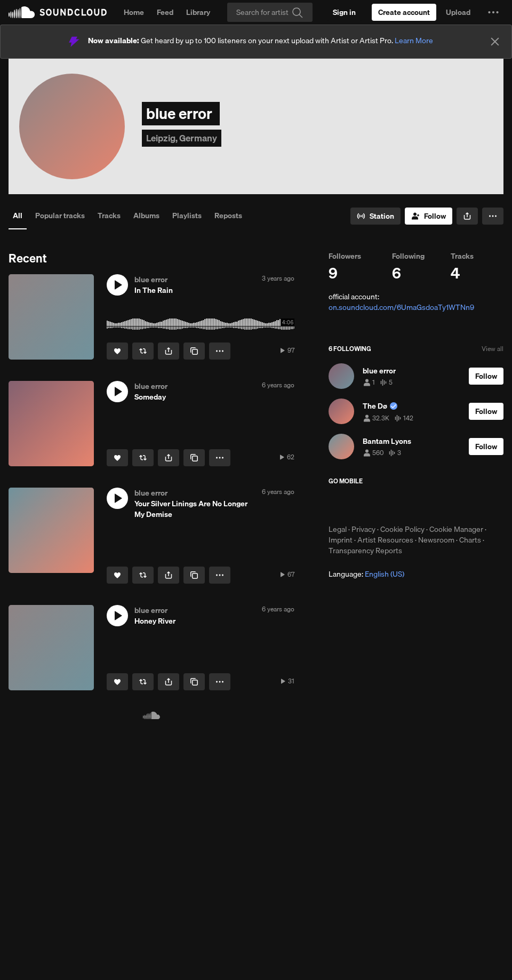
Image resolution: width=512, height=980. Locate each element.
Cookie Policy (402, 529)
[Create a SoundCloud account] (404, 12)
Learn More (414, 41)
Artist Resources (385, 540)
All (18, 216)
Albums (146, 216)
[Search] (270, 12)
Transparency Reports (365, 551)
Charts (470, 540)
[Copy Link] (194, 351)
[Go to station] (375, 216)
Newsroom (436, 540)
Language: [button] (366, 574)
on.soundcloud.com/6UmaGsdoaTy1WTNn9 (401, 307)
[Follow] (429, 216)
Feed (165, 12)
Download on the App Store (361, 505)
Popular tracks (60, 216)
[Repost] (143, 351)
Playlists (187, 216)
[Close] (495, 42)
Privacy (363, 529)
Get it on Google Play (433, 505)
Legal (338, 529)
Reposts (228, 216)
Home (134, 12)
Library (198, 12)
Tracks (109, 216)
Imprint (341, 540)
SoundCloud (58, 12)
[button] (493, 12)
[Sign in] (344, 12)
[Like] (117, 351)
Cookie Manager (456, 529)
